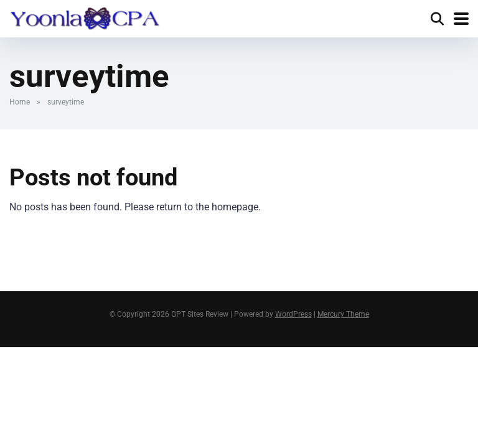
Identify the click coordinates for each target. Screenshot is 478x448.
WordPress (293, 314)
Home (20, 102)
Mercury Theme (343, 314)
